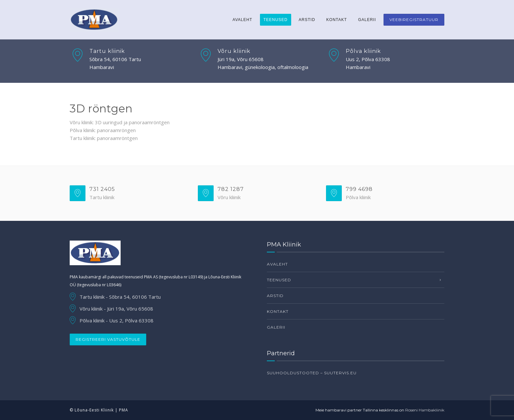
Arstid (307, 20)
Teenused (276, 20)
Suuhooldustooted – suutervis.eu (312, 373)
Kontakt (337, 20)
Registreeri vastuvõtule (108, 339)
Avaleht (243, 20)
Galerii (367, 20)
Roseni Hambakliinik (425, 410)
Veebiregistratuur (414, 20)
